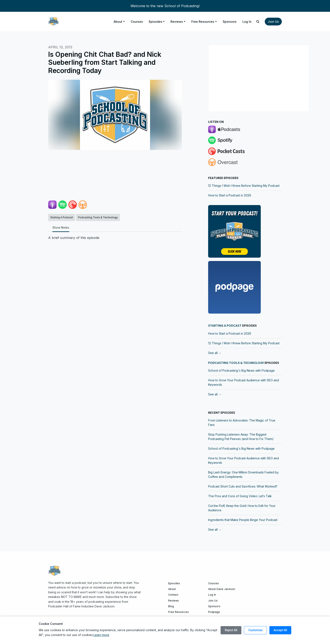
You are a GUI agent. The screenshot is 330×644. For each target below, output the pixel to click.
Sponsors (230, 22)
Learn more (101, 635)
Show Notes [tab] (61, 227)
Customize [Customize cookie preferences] (255, 630)
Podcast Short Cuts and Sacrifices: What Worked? (243, 486)
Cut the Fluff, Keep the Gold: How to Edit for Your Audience (242, 508)
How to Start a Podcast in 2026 (230, 195)
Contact (173, 595)
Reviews (177, 22)
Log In (247, 22)
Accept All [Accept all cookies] (280, 630)
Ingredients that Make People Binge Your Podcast (243, 520)
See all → (215, 353)
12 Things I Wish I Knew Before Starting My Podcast (244, 186)
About (118, 22)
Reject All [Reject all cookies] (231, 630)
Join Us (273, 22)
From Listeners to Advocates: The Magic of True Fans (242, 423)
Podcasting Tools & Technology (236, 363)
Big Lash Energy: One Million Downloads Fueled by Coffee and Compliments (243, 474)
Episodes (156, 22)
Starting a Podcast (225, 326)
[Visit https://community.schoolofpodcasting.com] (234, 231)
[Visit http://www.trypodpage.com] (234, 287)
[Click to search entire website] (258, 22)
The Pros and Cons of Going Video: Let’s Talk (240, 496)
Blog (171, 606)
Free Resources (203, 22)
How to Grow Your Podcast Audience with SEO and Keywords (244, 382)
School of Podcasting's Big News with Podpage (241, 370)
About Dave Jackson (222, 589)
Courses (137, 22)
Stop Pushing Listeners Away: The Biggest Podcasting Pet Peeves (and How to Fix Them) (241, 437)
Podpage (214, 612)
